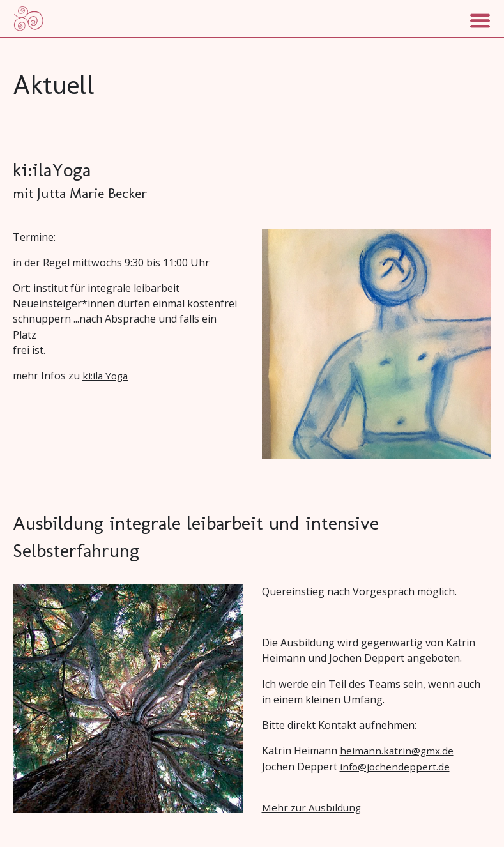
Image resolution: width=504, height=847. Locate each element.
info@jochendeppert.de (395, 767)
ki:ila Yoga (105, 376)
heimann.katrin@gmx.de (397, 751)
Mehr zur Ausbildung (311, 807)
